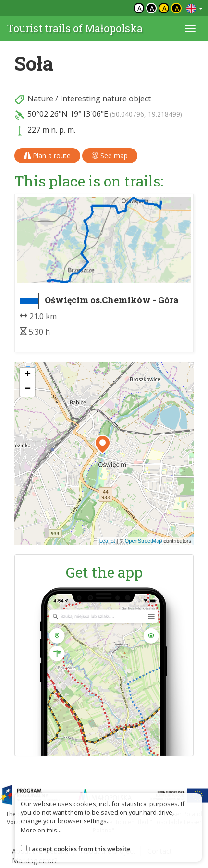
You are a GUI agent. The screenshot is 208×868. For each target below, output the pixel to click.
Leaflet (107, 541)
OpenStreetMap (144, 541)
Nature (40, 99)
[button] (103, 445)
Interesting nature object (105, 99)
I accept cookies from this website (80, 849)
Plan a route (47, 155)
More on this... (41, 830)
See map (110, 155)
